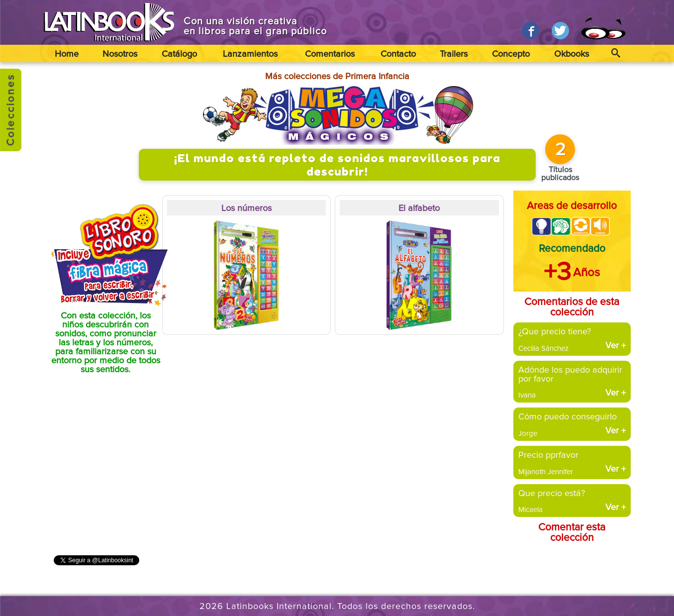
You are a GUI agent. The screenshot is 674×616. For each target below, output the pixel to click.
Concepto (511, 54)
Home (67, 54)
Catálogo (179, 54)
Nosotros (120, 54)
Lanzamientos (250, 54)
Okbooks (572, 54)
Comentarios (330, 54)
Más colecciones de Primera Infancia (337, 77)
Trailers (454, 54)
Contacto (398, 54)
